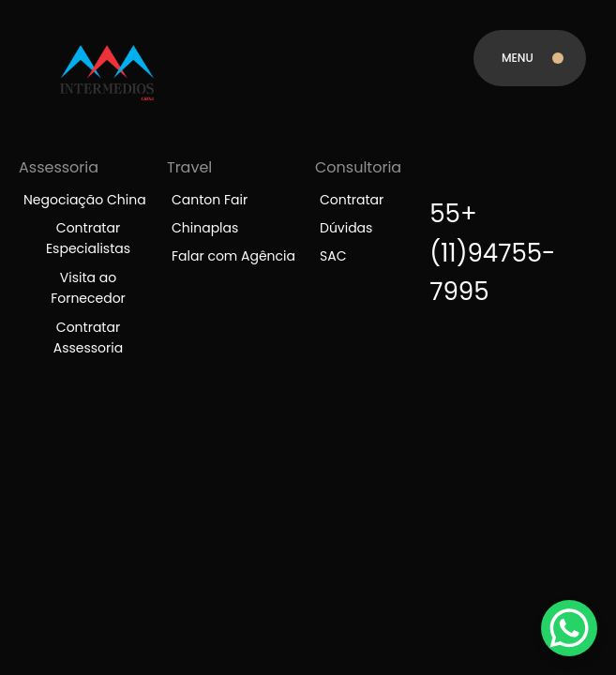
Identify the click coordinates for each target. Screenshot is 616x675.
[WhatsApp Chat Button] (569, 628)
